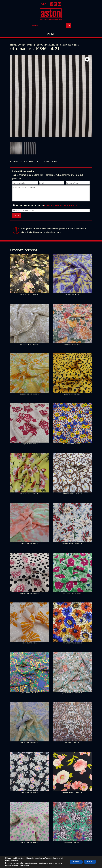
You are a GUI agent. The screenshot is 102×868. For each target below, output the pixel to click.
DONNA (22, 45)
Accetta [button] (74, 862)
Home (13, 45)
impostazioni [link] (24, 865)
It (41, 4)
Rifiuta (89, 862)
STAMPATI (49, 45)
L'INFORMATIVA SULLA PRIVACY (61, 206)
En (45, 4)
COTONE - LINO (34, 45)
